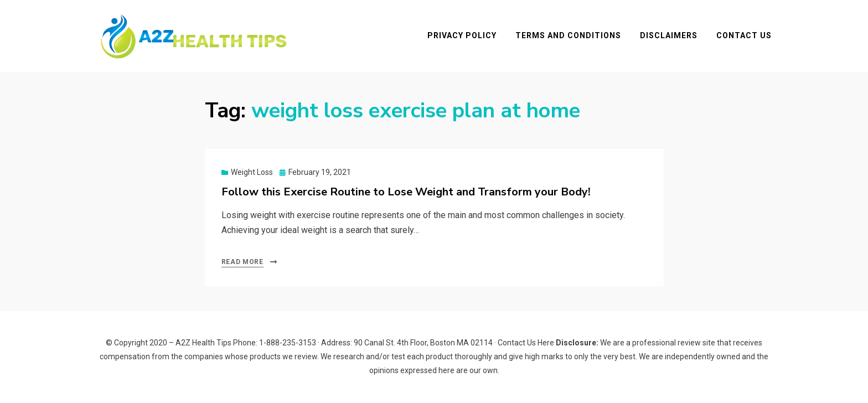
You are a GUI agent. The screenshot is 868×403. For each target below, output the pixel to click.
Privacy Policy (462, 35)
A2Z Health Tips (203, 343)
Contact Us (744, 35)
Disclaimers (669, 35)
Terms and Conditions (568, 35)
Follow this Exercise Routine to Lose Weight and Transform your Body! (406, 192)
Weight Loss (252, 172)
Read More (242, 262)
